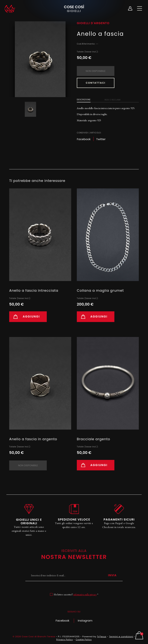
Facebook (62, 621)
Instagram (85, 621)
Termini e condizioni (121, 637)
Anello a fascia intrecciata (34, 290)
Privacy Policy (65, 640)
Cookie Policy (84, 640)
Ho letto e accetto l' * (76, 595)
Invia (112, 575)
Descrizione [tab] (84, 100)
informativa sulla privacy (85, 595)
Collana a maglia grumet (100, 290)
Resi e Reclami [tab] (113, 100)
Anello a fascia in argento (33, 439)
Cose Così (74, 9)
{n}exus (102, 637)
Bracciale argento (94, 439)
